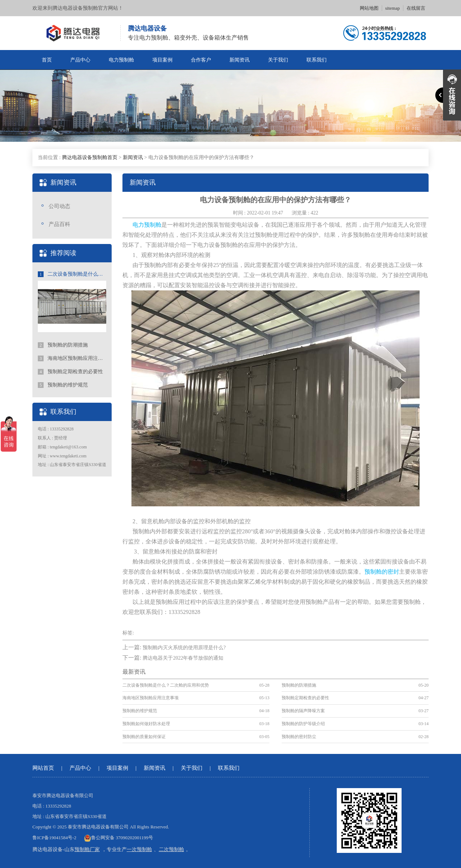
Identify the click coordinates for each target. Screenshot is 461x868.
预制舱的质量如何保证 (144, 737)
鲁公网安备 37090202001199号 (118, 838)
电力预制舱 (121, 60)
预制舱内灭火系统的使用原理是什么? (184, 648)
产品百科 (59, 224)
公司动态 (59, 206)
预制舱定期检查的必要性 (70, 372)
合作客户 (201, 60)
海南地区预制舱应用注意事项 (72, 358)
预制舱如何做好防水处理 (146, 724)
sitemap (393, 8)
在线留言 (416, 8)
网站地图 (369, 8)
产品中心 (80, 60)
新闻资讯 (240, 60)
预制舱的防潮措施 (63, 345)
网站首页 (43, 768)
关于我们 (278, 60)
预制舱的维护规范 (63, 385)
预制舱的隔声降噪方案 (303, 711)
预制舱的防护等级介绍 (303, 724)
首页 (47, 60)
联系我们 (317, 60)
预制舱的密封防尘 (299, 737)
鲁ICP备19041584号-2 (54, 838)
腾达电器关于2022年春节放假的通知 (183, 658)
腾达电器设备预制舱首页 (90, 157)
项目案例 (162, 60)
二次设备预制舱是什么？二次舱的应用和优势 (72, 274)
